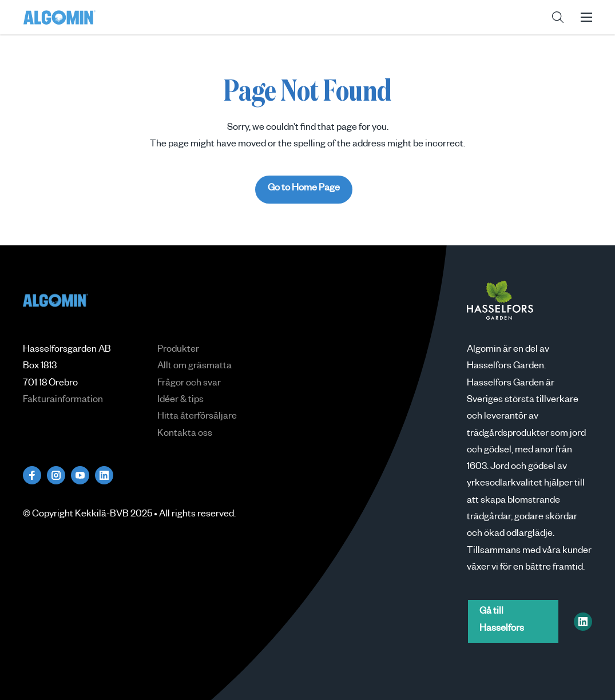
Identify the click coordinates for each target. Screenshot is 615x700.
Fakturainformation (63, 401)
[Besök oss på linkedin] (104, 475)
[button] (558, 17)
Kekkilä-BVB (102, 515)
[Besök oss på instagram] (56, 475)
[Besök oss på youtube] (80, 475)
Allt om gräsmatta (195, 367)
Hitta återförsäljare (197, 417)
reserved (216, 515)
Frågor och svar (189, 384)
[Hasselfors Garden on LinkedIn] (583, 622)
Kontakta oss (185, 435)
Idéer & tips (180, 401)
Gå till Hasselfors (502, 621)
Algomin (59, 17)
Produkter (178, 351)
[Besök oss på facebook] (32, 475)
